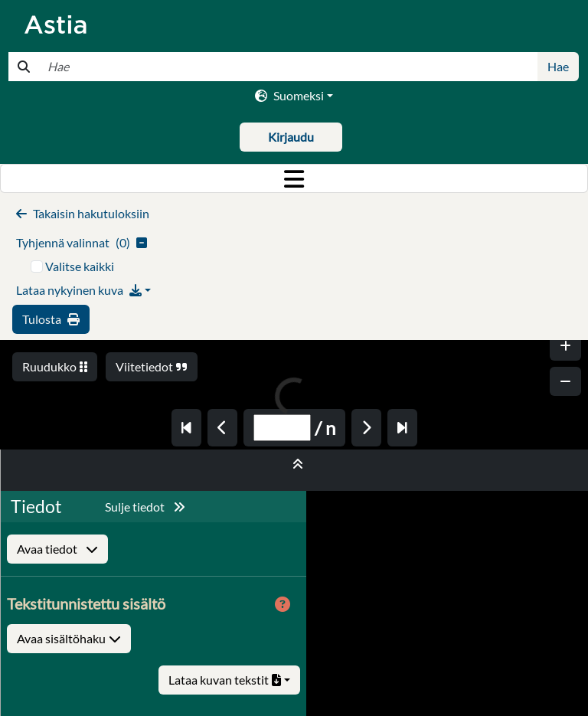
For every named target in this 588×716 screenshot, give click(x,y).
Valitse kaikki (80, 266)
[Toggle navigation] (294, 178)
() (82, 242)
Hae (558, 66)
